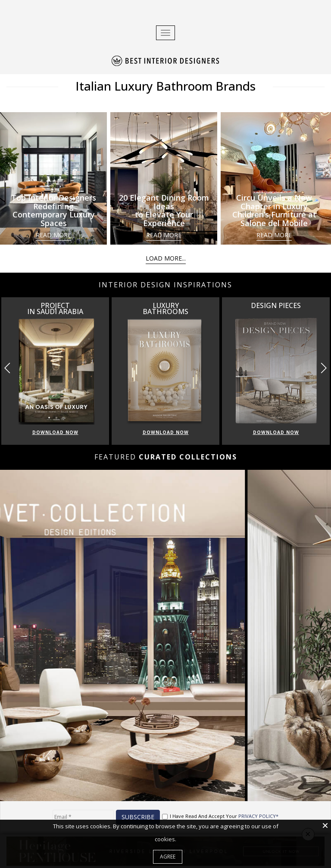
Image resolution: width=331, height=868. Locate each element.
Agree (168, 857)
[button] (323, 368)
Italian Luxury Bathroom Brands (165, 86)
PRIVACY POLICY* (258, 816)
